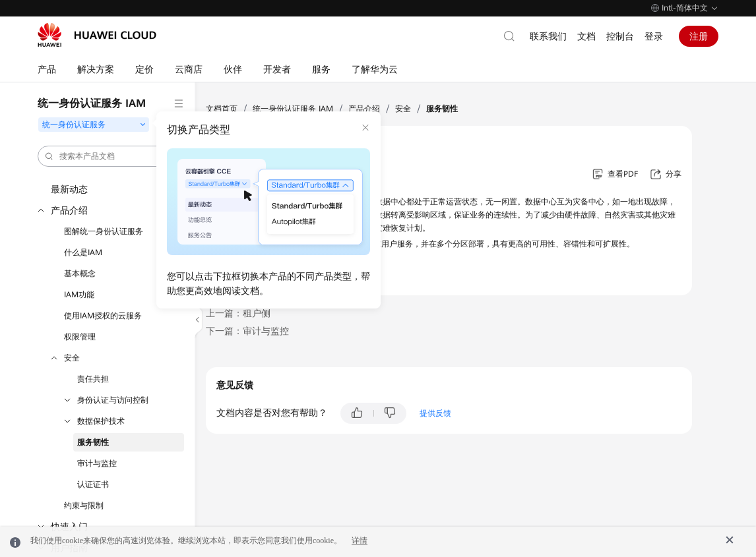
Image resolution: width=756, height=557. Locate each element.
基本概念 (80, 274)
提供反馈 (435, 413)
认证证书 (93, 484)
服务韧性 (93, 442)
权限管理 (80, 337)
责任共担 (93, 379)
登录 (654, 36)
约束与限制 (84, 506)
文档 (586, 36)
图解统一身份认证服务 (104, 231)
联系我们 (548, 36)
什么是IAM (83, 252)
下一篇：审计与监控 (247, 331)
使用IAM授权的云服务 (103, 316)
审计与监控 (97, 463)
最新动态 (69, 189)
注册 (699, 36)
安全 (72, 358)
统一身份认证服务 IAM (293, 109)
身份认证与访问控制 (113, 400)
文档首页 (222, 109)
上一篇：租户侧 (238, 313)
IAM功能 (79, 295)
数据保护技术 (101, 421)
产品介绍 (69, 210)
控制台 (620, 36)
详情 (360, 541)
